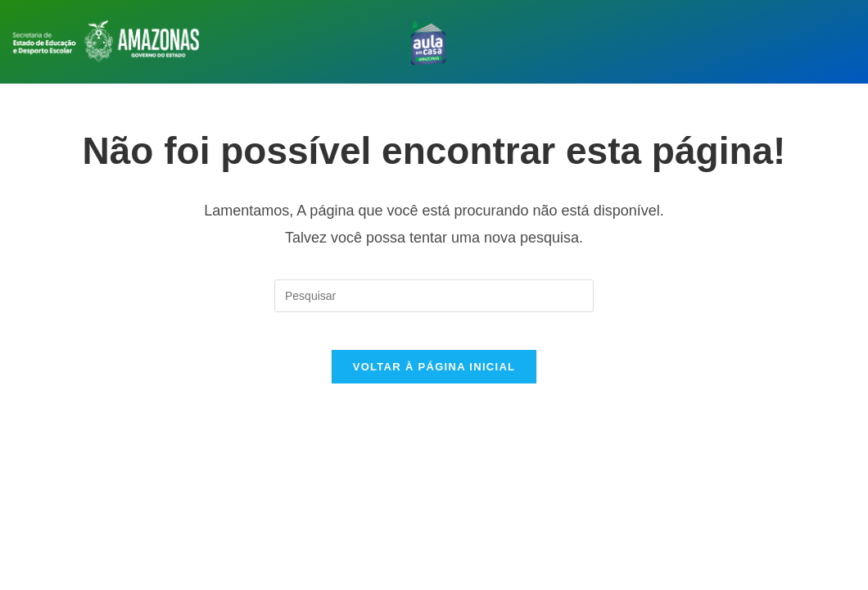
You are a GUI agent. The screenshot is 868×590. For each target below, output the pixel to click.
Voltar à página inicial (434, 379)
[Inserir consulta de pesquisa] (434, 296)
